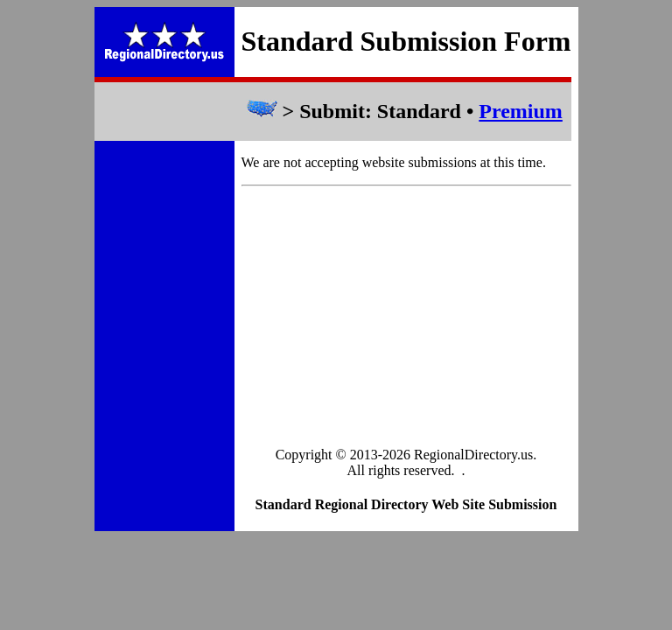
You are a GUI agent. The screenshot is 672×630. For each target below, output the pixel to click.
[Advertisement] (406, 318)
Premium (521, 111)
